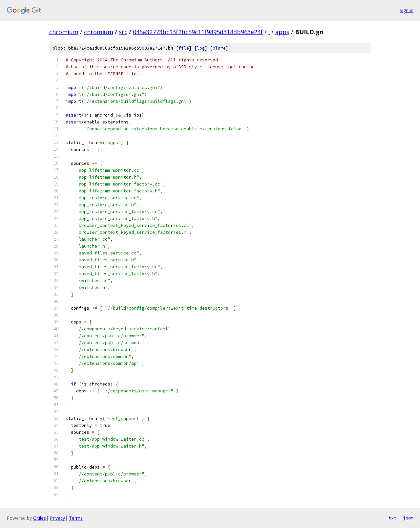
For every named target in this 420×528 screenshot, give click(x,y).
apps (282, 32)
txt (392, 518)
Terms (76, 518)
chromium (64, 32)
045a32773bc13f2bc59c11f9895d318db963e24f (198, 32)
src (123, 32)
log (201, 48)
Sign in (407, 10)
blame (219, 48)
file (184, 48)
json (408, 518)
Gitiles (40, 518)
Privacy (57, 518)
